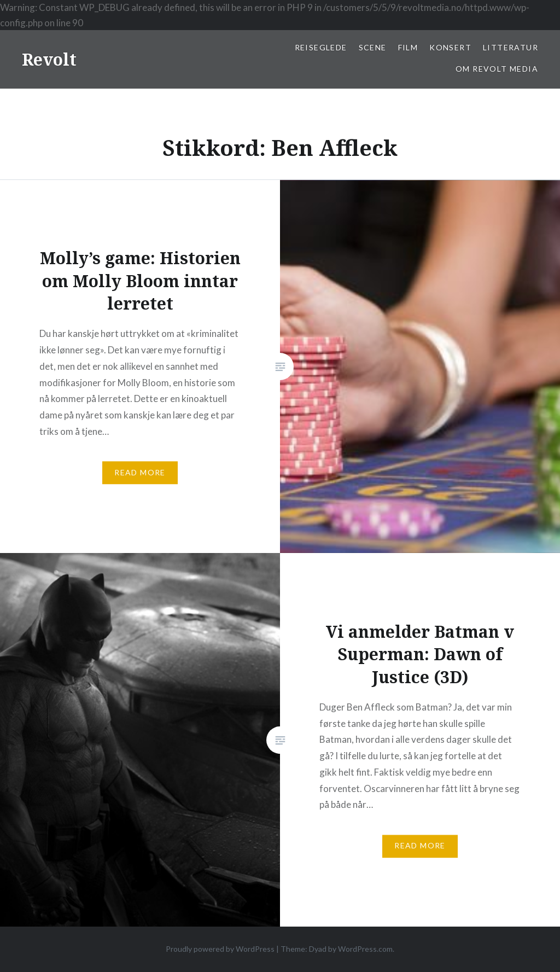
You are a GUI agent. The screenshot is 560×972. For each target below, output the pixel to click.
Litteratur (511, 47)
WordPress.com (365, 949)
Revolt (49, 59)
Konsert (450, 47)
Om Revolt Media (497, 69)
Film (408, 47)
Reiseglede (321, 47)
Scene (373, 47)
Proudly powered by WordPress (220, 949)
